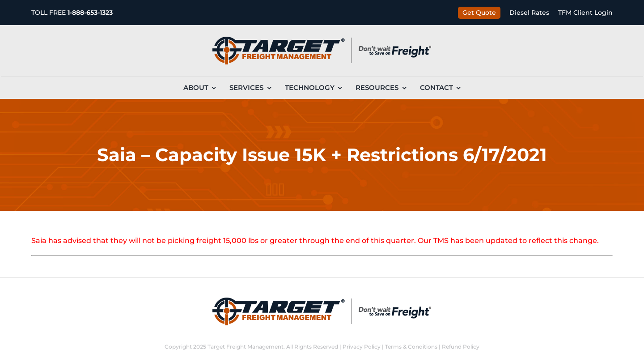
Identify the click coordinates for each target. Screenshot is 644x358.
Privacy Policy (362, 347)
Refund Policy (461, 347)
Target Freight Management (246, 347)
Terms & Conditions (411, 347)
